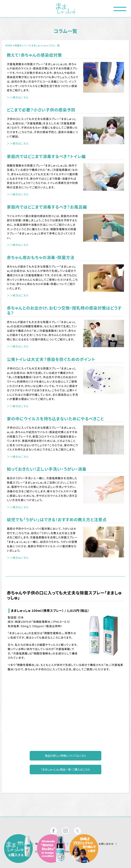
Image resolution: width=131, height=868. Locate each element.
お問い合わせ (106, 844)
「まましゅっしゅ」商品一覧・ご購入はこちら (65, 769)
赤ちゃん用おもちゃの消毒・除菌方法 (41, 257)
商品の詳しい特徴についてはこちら (65, 756)
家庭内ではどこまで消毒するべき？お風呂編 (47, 207)
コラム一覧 (54, 45)
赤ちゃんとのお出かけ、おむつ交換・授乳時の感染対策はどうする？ (64, 310)
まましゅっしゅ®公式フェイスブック (54, 831)
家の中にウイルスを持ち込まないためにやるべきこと (55, 419)
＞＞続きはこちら (18, 97)
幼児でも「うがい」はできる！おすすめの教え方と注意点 (57, 519)
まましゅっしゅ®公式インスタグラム (65, 831)
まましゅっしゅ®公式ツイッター (77, 831)
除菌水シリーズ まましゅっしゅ (30, 45)
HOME (9, 45)
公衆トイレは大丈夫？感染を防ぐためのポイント (51, 359)
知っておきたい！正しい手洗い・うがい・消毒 (47, 469)
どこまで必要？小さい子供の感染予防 (41, 110)
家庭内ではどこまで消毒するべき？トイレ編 (46, 156)
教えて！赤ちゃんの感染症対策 (34, 55)
